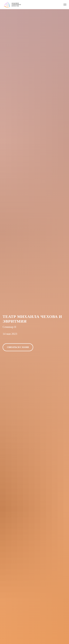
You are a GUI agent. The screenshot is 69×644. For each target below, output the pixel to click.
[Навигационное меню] (65, 5)
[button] (18, 347)
